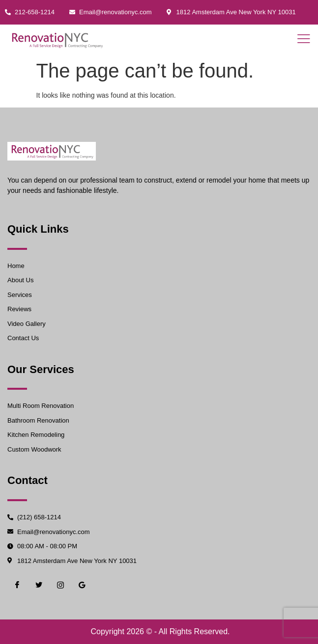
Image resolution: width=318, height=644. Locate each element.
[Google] (82, 585)
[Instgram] (60, 585)
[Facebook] (17, 585)
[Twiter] (39, 585)
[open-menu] (301, 40)
